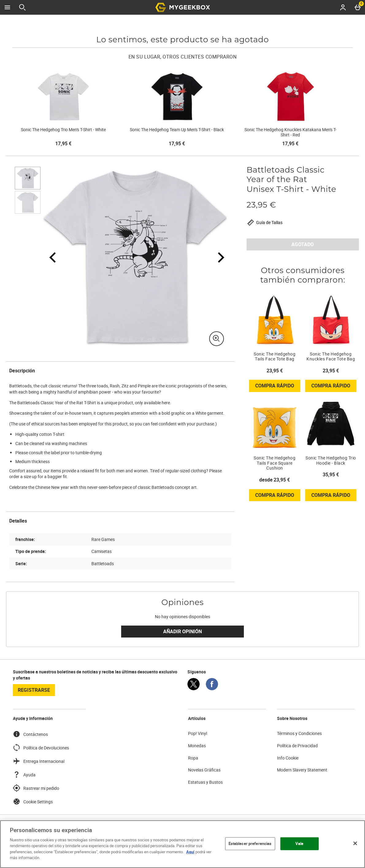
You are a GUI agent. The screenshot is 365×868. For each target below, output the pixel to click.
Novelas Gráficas (204, 770)
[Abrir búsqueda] (22, 7)
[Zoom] (217, 339)
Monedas (197, 746)
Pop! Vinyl (198, 733)
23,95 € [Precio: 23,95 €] (275, 371)
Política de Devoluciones (41, 748)
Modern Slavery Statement (302, 770)
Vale (300, 843)
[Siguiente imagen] (217, 257)
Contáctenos (30, 734)
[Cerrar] (355, 843)
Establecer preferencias (250, 843)
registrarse (34, 690)
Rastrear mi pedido (36, 788)
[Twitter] (194, 689)
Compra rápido (278, 387)
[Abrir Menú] (7, 7)
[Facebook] (212, 689)
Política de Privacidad (297, 746)
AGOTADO (303, 244)
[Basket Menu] (358, 7)
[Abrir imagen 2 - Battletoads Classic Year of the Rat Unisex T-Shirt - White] (28, 202)
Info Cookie (288, 758)
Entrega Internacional (39, 761)
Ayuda (24, 775)
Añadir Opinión (182, 631)
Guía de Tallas (265, 223)
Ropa (193, 758)
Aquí (190, 852)
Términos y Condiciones (299, 733)
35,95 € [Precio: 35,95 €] (331, 474)
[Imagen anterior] (53, 257)
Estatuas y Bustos (205, 782)
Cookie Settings (33, 801)
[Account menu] (343, 7)
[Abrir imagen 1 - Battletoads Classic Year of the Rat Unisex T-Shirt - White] (28, 178)
